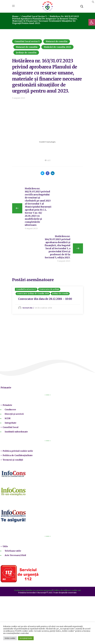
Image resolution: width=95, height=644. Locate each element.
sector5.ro (28, 308)
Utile (5, 546)
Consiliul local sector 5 (34, 16)
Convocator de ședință (49, 289)
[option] (48, 300)
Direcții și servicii (14, 414)
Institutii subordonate (16, 432)
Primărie (7, 405)
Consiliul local (11, 427)
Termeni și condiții (13, 460)
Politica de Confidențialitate (18, 455)
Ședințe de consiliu (26, 53)
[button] (92, 22)
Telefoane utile (13, 551)
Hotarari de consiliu (57, 41)
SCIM (8, 418)
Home (15, 16)
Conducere (10, 409)
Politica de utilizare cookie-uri (67, 590)
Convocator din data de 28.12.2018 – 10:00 (45, 299)
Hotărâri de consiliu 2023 (57, 47)
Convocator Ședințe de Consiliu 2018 (33, 294)
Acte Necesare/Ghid (15, 555)
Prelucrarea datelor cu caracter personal (33, 590)
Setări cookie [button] (10, 638)
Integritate (10, 423)
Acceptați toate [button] (26, 638)
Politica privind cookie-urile (18, 451)
